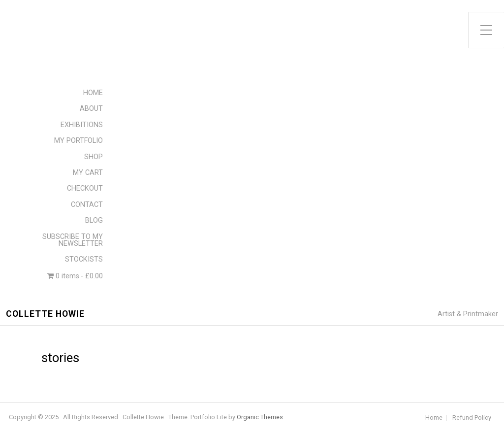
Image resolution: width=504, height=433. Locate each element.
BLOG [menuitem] (94, 220)
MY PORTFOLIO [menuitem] (79, 141)
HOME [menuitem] (93, 93)
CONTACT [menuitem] (87, 205)
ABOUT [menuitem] (91, 109)
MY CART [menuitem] (88, 173)
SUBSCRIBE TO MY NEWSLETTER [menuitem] (73, 240)
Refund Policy (472, 418)
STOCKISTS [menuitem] (84, 259)
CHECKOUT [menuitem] (85, 188)
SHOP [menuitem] (94, 157)
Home (434, 418)
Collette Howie (45, 314)
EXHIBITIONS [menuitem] (82, 125)
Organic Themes (260, 417)
